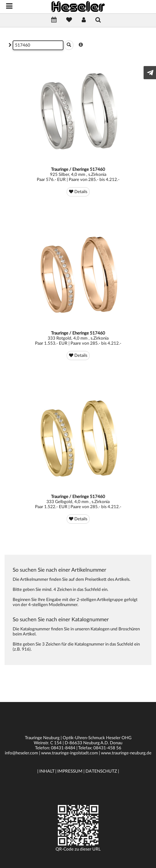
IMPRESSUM (70, 771)
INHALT (47, 771)
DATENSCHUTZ (101, 771)
